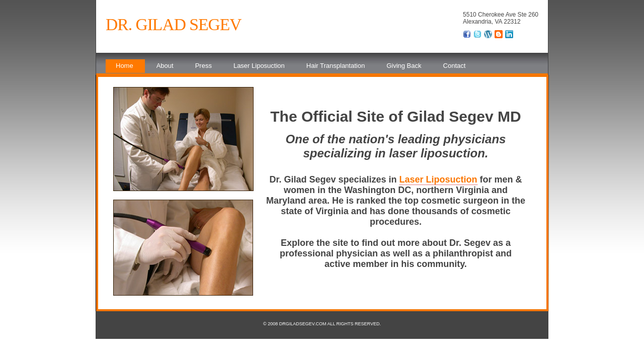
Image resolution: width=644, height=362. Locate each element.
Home (125, 66)
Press (204, 66)
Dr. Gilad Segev (173, 24)
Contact (455, 66)
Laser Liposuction (259, 66)
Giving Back (404, 66)
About (165, 66)
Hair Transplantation (336, 66)
